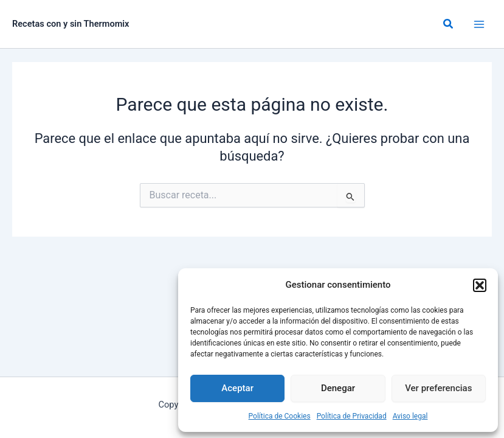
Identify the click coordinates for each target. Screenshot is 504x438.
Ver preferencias (438, 388)
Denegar (338, 388)
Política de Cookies (280, 416)
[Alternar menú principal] (479, 24)
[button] (480, 285)
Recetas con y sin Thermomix (71, 24)
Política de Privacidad (352, 416)
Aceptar (237, 388)
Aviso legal (410, 416)
